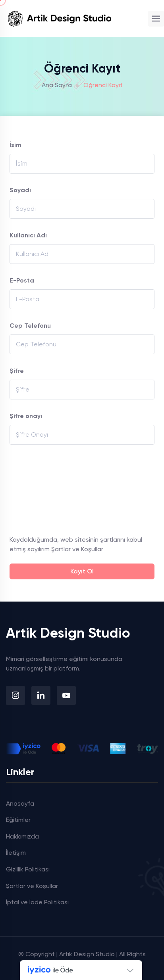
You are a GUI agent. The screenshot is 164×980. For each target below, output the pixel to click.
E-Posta (22, 280)
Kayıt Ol (82, 571)
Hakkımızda (22, 836)
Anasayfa (20, 803)
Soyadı (20, 190)
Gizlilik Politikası (28, 869)
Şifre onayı (26, 416)
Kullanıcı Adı (28, 235)
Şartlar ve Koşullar (77, 549)
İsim (15, 145)
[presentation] (42, 490)
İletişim (16, 853)
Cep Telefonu (30, 326)
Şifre (17, 371)
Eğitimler (18, 820)
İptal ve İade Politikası (37, 902)
